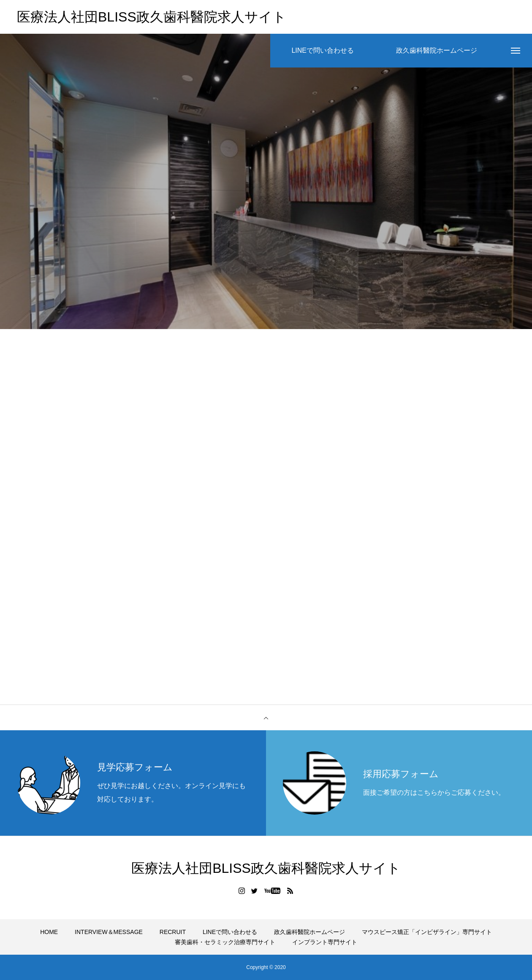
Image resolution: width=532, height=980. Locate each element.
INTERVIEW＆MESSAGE (109, 932)
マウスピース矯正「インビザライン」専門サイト (427, 932)
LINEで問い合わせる (230, 932)
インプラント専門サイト (325, 942)
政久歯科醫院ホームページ (309, 932)
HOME (49, 932)
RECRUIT (173, 932)
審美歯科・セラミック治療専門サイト (225, 942)
